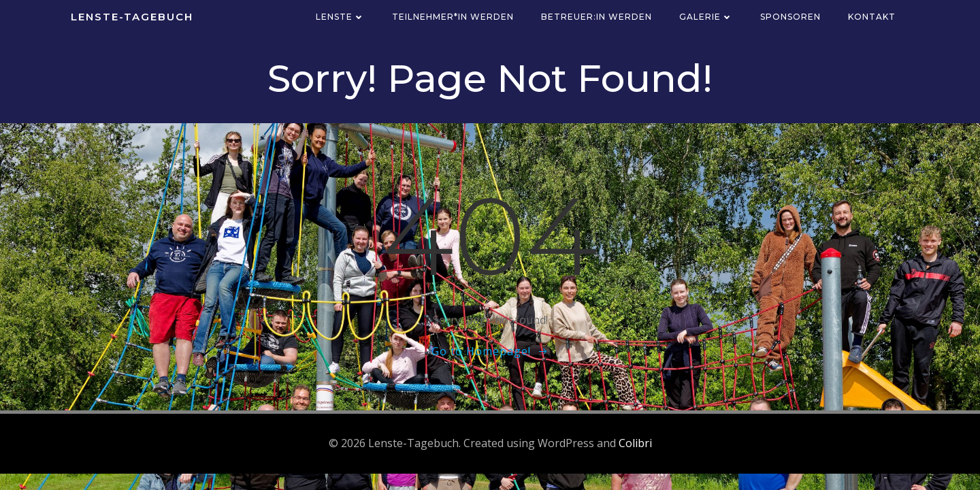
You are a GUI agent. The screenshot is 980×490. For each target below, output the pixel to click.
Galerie (706, 17)
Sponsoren (790, 17)
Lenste (340, 17)
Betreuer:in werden (597, 17)
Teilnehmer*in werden (453, 17)
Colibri (635, 443)
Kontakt (872, 17)
